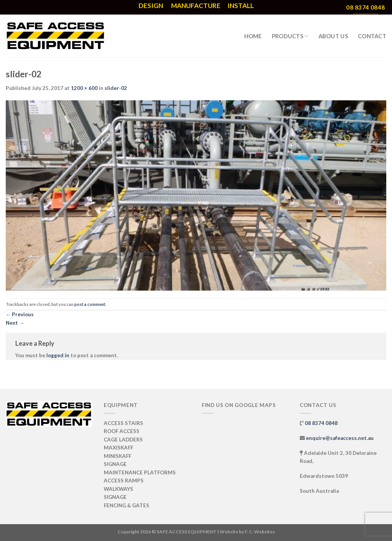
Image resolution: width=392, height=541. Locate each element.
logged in (58, 355)
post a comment (90, 304)
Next (15, 323)
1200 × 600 (84, 88)
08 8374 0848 (321, 423)
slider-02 (116, 88)
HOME (253, 36)
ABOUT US (333, 36)
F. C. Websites (260, 532)
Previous (20, 314)
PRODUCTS (290, 36)
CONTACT (372, 36)
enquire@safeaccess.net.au (340, 438)
